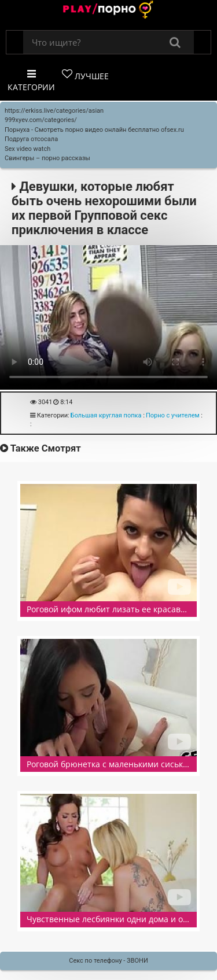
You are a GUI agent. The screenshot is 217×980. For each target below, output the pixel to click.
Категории (31, 81)
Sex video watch (27, 149)
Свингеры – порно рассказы (47, 158)
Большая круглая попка (106, 415)
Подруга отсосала (31, 139)
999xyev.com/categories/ (41, 120)
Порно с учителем (173, 415)
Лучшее (85, 75)
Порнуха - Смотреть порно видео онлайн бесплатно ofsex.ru (94, 130)
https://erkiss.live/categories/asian (54, 111)
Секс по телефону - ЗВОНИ (108, 961)
